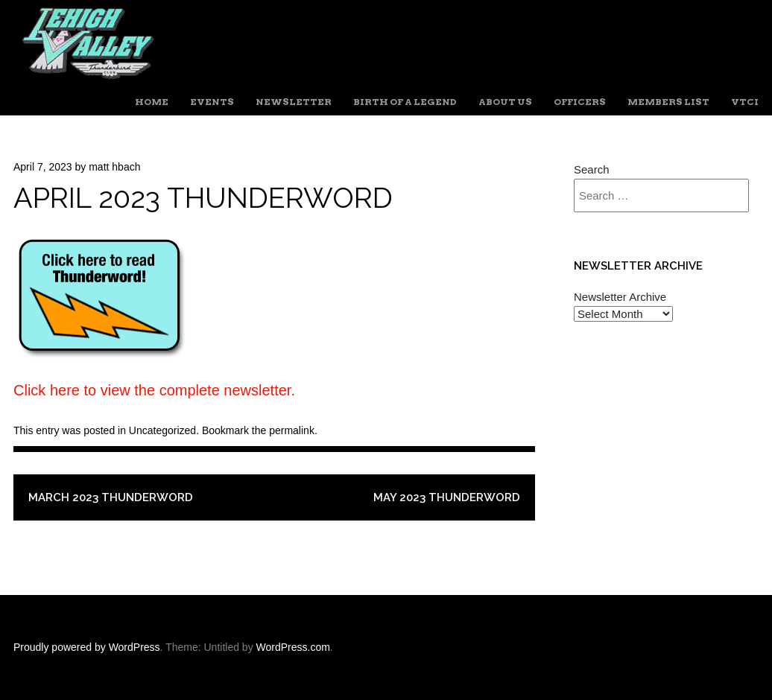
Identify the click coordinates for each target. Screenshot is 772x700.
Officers (580, 102)
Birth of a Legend (405, 102)
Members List (668, 102)
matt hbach (114, 167)
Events (212, 102)
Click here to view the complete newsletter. (154, 390)
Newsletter (294, 102)
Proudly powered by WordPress (87, 647)
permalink (292, 430)
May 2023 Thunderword (447, 497)
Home (152, 102)
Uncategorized (162, 430)
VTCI (745, 102)
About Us (505, 102)
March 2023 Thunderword (111, 497)
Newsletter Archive (620, 297)
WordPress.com (293, 647)
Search (592, 169)
